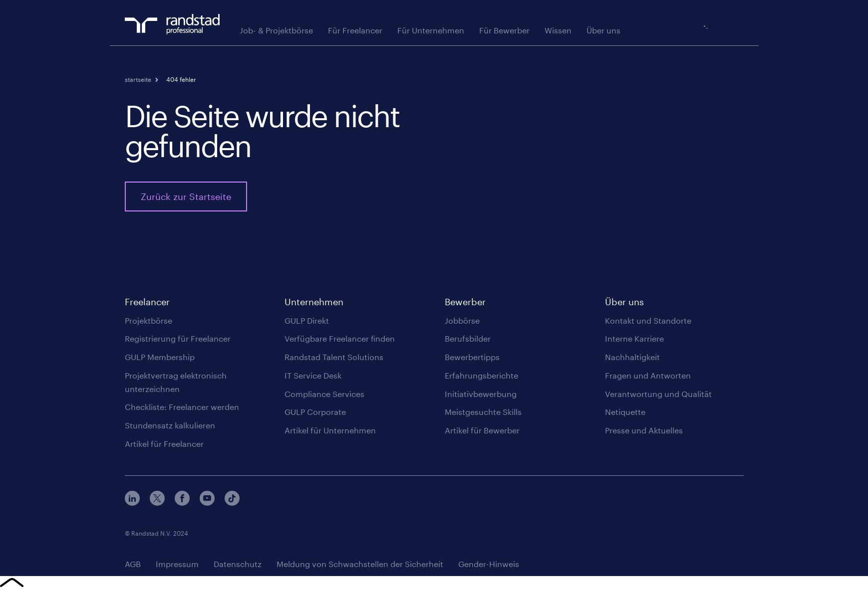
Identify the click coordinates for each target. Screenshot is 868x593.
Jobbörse (462, 322)
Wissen (558, 32)
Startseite (138, 81)
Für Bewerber (504, 32)
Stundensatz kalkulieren (170, 427)
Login (736, 28)
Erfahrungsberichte (481, 377)
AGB (133, 566)
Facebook (182, 500)
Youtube (207, 500)
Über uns (603, 32)
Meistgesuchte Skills (483, 414)
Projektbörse (148, 322)
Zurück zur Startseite (186, 198)
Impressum (177, 566)
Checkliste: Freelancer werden (182, 409)
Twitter (157, 500)
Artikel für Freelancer (164, 446)
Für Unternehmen (431, 32)
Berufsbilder (468, 340)
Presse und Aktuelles (644, 432)
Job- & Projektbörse (276, 32)
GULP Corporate (315, 414)
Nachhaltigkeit (632, 359)
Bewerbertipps (472, 359)
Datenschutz (238, 566)
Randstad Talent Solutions (334, 359)
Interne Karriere (634, 340)
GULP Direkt (307, 322)
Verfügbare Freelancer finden (340, 340)
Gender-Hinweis (489, 566)
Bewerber (465, 304)
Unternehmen (314, 304)
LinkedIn (132, 500)
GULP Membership (160, 359)
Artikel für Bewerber (482, 432)
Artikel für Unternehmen (330, 432)
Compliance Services (324, 396)
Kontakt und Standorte (648, 322)
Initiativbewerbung (481, 396)
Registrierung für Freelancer (178, 340)
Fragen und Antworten (648, 377)
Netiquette (625, 414)
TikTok (232, 500)
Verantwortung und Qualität (658, 396)
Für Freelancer (355, 32)
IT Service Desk (313, 377)
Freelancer (147, 304)
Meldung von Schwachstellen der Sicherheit (360, 566)
